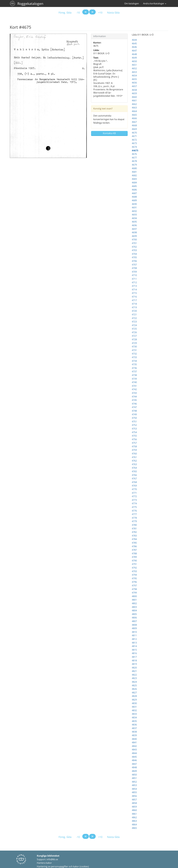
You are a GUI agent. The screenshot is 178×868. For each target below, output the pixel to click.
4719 (134, 307)
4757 (134, 443)
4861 (134, 814)
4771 (134, 493)
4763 (134, 464)
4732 (134, 354)
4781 (134, 529)
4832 (134, 710)
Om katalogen (132, 3)
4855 (134, 792)
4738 (134, 375)
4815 (134, 650)
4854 (134, 789)
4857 (134, 800)
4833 (134, 714)
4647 (134, 51)
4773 (134, 500)
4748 (134, 411)
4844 (134, 753)
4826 (134, 689)
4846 (134, 760)
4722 (134, 318)
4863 (134, 821)
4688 (134, 197)
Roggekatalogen (30, 3)
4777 (134, 514)
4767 (134, 479)
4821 (134, 671)
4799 (134, 593)
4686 (134, 190)
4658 (134, 90)
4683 (134, 179)
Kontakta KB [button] (109, 133)
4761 (134, 457)
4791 (134, 564)
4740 (134, 382)
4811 (134, 635)
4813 (134, 643)
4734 (134, 361)
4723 (134, 322)
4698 (134, 232)
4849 (134, 771)
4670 (134, 133)
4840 (134, 739)
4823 (134, 678)
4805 (134, 614)
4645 (134, 43)
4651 (134, 65)
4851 (134, 778)
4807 (134, 621)
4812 (134, 639)
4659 (134, 93)
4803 (134, 607)
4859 (134, 807)
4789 (134, 557)
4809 (134, 628)
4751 (134, 422)
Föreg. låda (65, 13)
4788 (134, 553)
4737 (134, 372)
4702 (134, 247)
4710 (134, 275)
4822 (134, 675)
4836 (134, 725)
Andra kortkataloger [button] (155, 3)
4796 (134, 582)
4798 (134, 589)
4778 (134, 518)
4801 (134, 600)
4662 (134, 104)
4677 (134, 158)
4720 (134, 311)
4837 (134, 728)
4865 (134, 828)
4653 (134, 72)
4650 (134, 61)
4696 (134, 225)
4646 (134, 47)
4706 (134, 261)
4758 (134, 446)
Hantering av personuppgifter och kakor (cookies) (63, 866)
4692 (134, 211)
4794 (134, 575)
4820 (134, 668)
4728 (134, 339)
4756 (134, 439)
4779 (134, 521)
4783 (134, 536)
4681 (134, 172)
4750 (134, 418)
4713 (134, 286)
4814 (134, 646)
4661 (134, 100)
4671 (134, 136)
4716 (134, 297)
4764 (134, 468)
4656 (134, 83)
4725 (134, 329)
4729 (134, 343)
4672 (134, 140)
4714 (134, 290)
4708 (134, 268)
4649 (134, 58)
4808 (134, 625)
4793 (134, 571)
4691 (134, 207)
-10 (78, 13)
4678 (134, 161)
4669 (134, 129)
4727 (134, 336)
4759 (134, 450)
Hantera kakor (44, 863)
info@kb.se (52, 859)
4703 (134, 250)
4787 (134, 550)
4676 (134, 154)
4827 (134, 693)
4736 (134, 368)
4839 (134, 735)
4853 (134, 785)
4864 (134, 825)
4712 (134, 282)
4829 (134, 700)
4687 (134, 193)
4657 (134, 86)
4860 (134, 810)
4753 (134, 429)
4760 (134, 454)
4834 (134, 718)
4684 (134, 183)
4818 (134, 661)
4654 (134, 76)
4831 (134, 707)
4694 (134, 218)
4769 (134, 486)
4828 (134, 696)
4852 (134, 782)
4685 (134, 186)
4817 (134, 657)
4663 (134, 108)
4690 (134, 204)
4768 (134, 482)
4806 (134, 618)
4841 (134, 742)
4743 (134, 393)
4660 (134, 97)
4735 (134, 364)
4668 (134, 125)
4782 (134, 532)
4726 (134, 332)
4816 (134, 653)
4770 (134, 489)
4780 (134, 525)
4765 (134, 471)
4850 (134, 775)
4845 (134, 757)
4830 (134, 703)
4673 (134, 143)
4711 (134, 279)
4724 (134, 325)
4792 (134, 568)
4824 (134, 682)
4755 (134, 436)
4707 (134, 265)
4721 (134, 315)
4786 (134, 546)
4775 (134, 507)
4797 (134, 586)
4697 (134, 229)
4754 (134, 432)
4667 (134, 122)
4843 (134, 750)
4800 (134, 596)
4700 (134, 240)
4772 (134, 496)
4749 (134, 414)
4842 (134, 746)
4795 (134, 578)
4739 (134, 379)
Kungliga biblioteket (48, 856)
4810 (134, 632)
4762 (134, 461)
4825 (134, 685)
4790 (134, 561)
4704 (134, 254)
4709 (134, 272)
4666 (134, 118)
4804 (134, 610)
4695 (134, 222)
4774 (134, 503)
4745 (134, 400)
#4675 (135, 150)
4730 (134, 347)
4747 (134, 407)
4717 (134, 300)
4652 (134, 68)
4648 (134, 54)
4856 (134, 796)
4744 (134, 397)
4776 (134, 511)
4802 (134, 603)
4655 (134, 79)
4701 (134, 243)
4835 (134, 721)
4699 (134, 236)
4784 (134, 539)
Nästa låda (113, 13)
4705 (134, 257)
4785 (134, 543)
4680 (134, 168)
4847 (134, 764)
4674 (134, 147)
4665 (134, 115)
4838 (134, 732)
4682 (134, 175)
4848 (134, 767)
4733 (134, 357)
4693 (134, 215)
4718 (134, 304)
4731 (134, 350)
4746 (134, 404)
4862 (134, 817)
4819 (134, 664)
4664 (134, 111)
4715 (134, 293)
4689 (134, 200)
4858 (134, 803)
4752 (134, 425)
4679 (134, 165)
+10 (100, 13)
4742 (134, 389)
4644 (134, 40)
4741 (134, 386)
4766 (134, 475)
